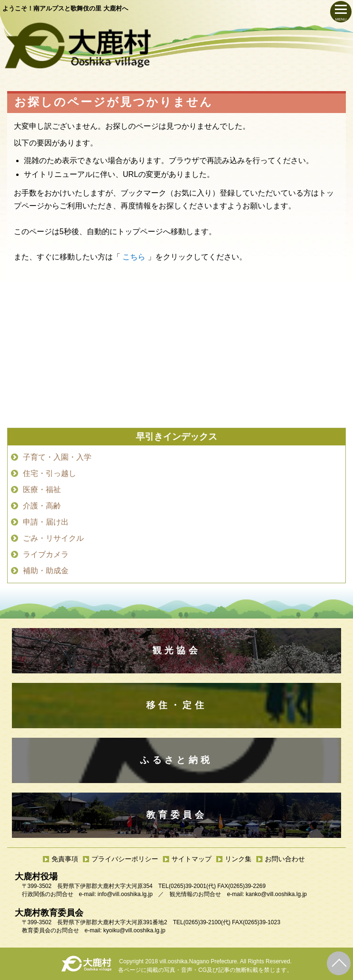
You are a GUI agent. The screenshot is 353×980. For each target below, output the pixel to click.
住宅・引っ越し (50, 473)
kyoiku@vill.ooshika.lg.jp (134, 930)
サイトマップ (192, 859)
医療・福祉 (42, 490)
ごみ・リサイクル (53, 538)
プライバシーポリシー (125, 859)
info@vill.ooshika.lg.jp (125, 894)
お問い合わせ (285, 859)
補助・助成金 (46, 571)
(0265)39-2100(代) (207, 922)
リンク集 (238, 859)
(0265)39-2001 (187, 886)
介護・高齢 (42, 506)
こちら (134, 257)
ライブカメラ (46, 554)
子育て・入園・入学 (57, 457)
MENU (341, 19)
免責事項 (65, 859)
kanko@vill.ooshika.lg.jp (276, 894)
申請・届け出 (46, 522)
